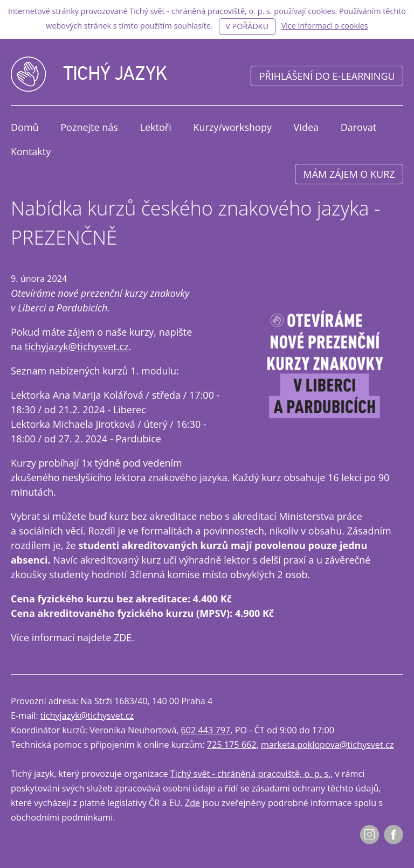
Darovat (359, 127)
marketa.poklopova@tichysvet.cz (327, 745)
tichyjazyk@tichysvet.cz (77, 346)
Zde (192, 803)
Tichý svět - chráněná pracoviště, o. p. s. (250, 774)
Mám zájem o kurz (349, 174)
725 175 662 (232, 745)
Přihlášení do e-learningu (327, 76)
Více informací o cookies (325, 26)
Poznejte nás (89, 127)
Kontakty (31, 151)
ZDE (123, 637)
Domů (25, 127)
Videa (306, 127)
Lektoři (156, 127)
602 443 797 (206, 730)
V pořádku (247, 26)
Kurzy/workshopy (232, 127)
